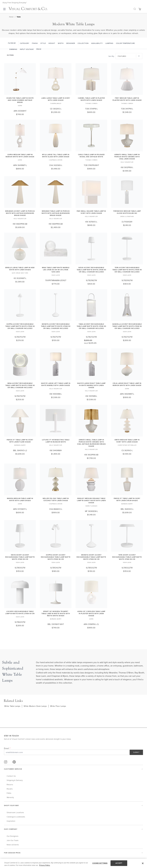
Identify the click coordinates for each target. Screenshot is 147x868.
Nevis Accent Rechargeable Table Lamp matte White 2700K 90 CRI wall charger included (91, 270)
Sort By (111, 56)
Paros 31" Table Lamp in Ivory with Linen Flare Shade (20, 441)
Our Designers (13, 836)
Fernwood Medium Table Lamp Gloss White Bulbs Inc (127, 212)
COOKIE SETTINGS (100, 863)
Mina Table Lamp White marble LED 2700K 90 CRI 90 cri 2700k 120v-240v (56, 270)
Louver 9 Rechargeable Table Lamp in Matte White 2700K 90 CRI (20, 612)
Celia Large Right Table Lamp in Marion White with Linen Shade (127, 384)
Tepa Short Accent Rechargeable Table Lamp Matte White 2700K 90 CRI (127, 557)
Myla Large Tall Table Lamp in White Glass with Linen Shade (56, 156)
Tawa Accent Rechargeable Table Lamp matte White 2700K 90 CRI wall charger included (91, 326)
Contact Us (11, 776)
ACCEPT (119, 863)
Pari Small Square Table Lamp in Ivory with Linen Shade (91, 212)
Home (11, 17)
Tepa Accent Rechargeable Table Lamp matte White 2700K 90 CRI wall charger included (127, 270)
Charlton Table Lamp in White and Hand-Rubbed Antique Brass (20, 100)
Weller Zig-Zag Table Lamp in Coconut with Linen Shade (56, 499)
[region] (73, 863)
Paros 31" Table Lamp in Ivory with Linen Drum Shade (127, 499)
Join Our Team (13, 840)
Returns (10, 785)
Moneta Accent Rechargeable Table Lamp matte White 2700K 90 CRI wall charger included (56, 326)
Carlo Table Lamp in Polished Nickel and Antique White (91, 156)
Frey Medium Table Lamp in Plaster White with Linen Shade (127, 99)
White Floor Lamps (58, 706)
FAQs (9, 793)
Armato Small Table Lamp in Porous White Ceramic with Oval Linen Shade (127, 157)
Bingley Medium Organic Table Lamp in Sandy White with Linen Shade (91, 500)
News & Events (13, 845)
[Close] (143, 863)
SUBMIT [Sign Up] (136, 752)
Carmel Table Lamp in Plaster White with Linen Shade (91, 99)
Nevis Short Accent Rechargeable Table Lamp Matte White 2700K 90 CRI (20, 557)
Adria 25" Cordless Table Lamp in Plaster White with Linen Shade (91, 613)
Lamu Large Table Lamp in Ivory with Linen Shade (56, 99)
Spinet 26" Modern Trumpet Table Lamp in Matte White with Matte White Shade (56, 613)
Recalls (10, 789)
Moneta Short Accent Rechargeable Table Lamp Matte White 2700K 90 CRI (91, 557)
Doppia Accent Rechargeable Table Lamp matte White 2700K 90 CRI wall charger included (20, 326)
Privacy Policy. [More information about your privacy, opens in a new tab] (45, 865)
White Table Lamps (12, 706)
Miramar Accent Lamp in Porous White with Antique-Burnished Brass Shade (20, 213)
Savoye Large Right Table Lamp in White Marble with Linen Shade (91, 385)
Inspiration (11, 821)
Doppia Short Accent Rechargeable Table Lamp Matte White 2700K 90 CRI (56, 557)
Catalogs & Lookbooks (16, 817)
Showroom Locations (15, 812)
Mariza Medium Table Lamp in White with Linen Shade (20, 499)
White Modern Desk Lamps (35, 706)
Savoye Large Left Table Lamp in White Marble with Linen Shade (56, 384)
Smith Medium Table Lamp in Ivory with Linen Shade (127, 441)
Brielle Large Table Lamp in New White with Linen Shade (20, 269)
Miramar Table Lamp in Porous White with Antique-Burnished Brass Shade (56, 213)
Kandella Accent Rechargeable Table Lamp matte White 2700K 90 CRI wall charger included (127, 326)
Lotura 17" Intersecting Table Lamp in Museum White (56, 441)
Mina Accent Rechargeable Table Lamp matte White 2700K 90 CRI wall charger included (20, 385)
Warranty (10, 797)
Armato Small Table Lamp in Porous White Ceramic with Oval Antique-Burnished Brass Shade (91, 443)
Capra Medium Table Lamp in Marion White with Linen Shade (20, 156)
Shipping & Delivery (15, 780)
